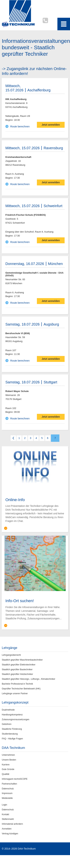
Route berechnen (20, 126)
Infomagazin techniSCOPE (15, 779)
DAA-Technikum (13, 748)
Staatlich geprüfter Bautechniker (17, 669)
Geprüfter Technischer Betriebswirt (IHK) (21, 689)
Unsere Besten (9, 760)
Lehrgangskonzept (15, 702)
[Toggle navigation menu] (64, 24)
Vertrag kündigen (10, 834)
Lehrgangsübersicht (11, 655)
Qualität (5, 774)
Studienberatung (10, 734)
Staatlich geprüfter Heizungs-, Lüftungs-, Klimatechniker (29, 679)
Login (4, 805)
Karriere (6, 765)
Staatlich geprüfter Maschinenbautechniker (22, 660)
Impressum (7, 793)
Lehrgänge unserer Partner (15, 694)
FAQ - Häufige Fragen (12, 739)
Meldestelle (7, 798)
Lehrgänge (10, 648)
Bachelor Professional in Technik (17, 684)
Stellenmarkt (8, 819)
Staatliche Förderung (12, 729)
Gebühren (7, 724)
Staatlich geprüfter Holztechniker (17, 674)
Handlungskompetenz (12, 715)
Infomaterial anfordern (12, 824)
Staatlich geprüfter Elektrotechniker (19, 665)
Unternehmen (8, 755)
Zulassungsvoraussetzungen (16, 719)
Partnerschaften (9, 784)
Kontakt (5, 814)
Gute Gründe (8, 769)
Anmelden (7, 829)
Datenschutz (8, 789)
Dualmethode (8, 710)
